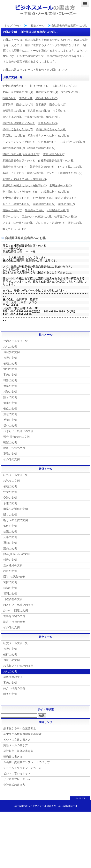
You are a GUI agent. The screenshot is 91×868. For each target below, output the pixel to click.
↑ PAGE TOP (80, 798)
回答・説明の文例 (14, 577)
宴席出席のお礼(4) (44, 204)
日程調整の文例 (13, 599)
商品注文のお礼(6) (39, 111)
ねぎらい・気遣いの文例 (18, 431)
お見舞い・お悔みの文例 (18, 666)
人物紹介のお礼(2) (58, 210)
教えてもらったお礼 (15, 229)
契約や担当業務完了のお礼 (19, 123)
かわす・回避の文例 (16, 611)
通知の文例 (10, 369)
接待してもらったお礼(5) (18, 129)
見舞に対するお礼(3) (64, 86)
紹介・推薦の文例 (14, 688)
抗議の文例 (10, 532)
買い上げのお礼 (12, 117)
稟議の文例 (10, 454)
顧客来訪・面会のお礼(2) (51, 105)
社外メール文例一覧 (16, 475)
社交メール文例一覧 (16, 643)
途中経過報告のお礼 (15, 86)
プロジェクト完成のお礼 (50, 223)
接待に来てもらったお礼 (51, 129)
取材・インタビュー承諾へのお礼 (23, 173)
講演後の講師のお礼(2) (41, 148)
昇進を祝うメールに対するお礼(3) (48, 136)
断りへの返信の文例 (16, 520)
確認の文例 (10, 442)
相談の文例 (10, 392)
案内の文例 (10, 375)
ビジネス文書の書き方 (17, 740)
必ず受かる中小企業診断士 (20, 728)
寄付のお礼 (75, 223)
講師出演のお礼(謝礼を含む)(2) (21, 154)
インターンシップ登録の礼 (19, 142)
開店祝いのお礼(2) (14, 136)
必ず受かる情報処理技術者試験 (22, 734)
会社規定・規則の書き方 (18, 751)
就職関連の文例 (13, 677)
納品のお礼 (53, 117)
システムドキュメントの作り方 (22, 768)
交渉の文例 (10, 498)
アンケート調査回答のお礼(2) (64, 173)
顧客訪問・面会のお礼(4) (18, 105)
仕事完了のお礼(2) (65, 217)
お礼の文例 (10, 347)
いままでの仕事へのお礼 (18, 223)
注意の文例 (10, 414)
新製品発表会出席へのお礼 (19, 161)
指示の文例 (10, 397)
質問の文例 (10, 594)
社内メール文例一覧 (16, 341)
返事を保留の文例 (14, 616)
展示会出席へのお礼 (15, 167)
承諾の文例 (10, 503)
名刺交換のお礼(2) (60, 185)
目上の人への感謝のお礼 (37, 217)
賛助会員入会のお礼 (42, 167)
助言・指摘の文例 (14, 448)
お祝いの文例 (11, 660)
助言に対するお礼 (66, 198)
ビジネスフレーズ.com (17, 779)
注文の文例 (10, 492)
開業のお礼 (26, 98)
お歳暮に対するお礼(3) (55, 192)
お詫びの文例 (11, 352)
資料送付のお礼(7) (46, 98)
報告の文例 (10, 380)
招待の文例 (10, 655)
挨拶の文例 (10, 358)
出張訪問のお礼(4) (14, 111)
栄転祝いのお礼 (70, 92)
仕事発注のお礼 (34, 117)
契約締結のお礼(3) (14, 148)
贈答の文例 (10, 694)
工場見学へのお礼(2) (72, 142)
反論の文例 (10, 420)
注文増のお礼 (61, 111)
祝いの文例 (10, 426)
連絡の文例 (10, 386)
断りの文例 (10, 515)
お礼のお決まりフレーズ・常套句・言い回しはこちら (36, 70)
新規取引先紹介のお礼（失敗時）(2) (25, 185)
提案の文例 (10, 403)
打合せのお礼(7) (40, 86)
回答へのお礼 (11, 217)
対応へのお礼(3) (12, 210)
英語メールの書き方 (16, 745)
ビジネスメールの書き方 (43, 806)
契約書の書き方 (13, 757)
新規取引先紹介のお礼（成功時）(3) (25, 179)
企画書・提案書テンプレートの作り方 (27, 762)
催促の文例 (10, 409)
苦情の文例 (10, 582)
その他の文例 (11, 459)
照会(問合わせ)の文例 (16, 437)
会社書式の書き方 (14, 785)
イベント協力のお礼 (69, 167)
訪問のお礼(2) (66, 204)
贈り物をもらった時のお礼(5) (20, 192)
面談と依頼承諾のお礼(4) (18, 92)
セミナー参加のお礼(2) (16, 204)
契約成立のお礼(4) (47, 92)
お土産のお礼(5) (43, 198)
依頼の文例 (10, 363)
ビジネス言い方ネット (17, 774)
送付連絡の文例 (13, 565)
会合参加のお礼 (48, 142)
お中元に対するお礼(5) (16, 198)
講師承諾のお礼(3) (54, 154)
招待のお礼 (9, 98)
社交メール (38, 26)
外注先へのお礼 (34, 210)
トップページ (12, 26)
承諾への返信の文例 (16, 509)
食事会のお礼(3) (48, 123)
